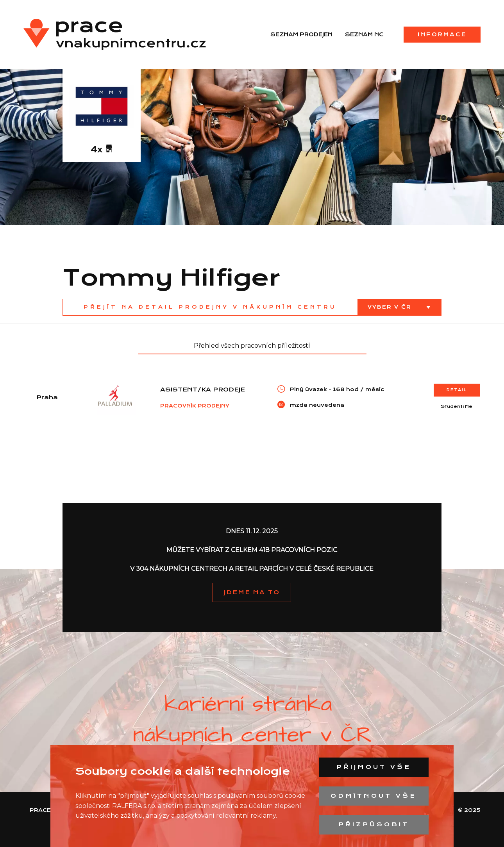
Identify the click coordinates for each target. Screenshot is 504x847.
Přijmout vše (374, 767)
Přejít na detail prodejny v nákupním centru (210, 307)
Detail (457, 390)
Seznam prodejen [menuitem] (301, 34)
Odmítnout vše (374, 796)
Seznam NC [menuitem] (364, 34)
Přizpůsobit (374, 824)
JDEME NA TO (252, 592)
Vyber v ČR (391, 307)
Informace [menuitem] (442, 34)
